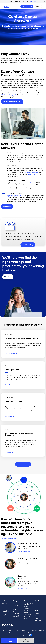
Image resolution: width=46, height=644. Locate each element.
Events (37, 606)
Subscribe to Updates (5, 612)
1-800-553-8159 (27, 6)
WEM (25, 619)
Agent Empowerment (24, 569)
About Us (15, 604)
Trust (20, 633)
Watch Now (33, 1)
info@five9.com (6, 615)
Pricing (26, 613)
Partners (37, 616)
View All (23, 464)
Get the (12, 353)
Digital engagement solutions (16, 196)
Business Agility (22, 589)
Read (9, 452)
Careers (37, 614)
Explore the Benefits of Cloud (12, 102)
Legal (4, 631)
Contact (8, 277)
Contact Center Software (28, 604)
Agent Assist (31, 174)
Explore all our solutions (8, 538)
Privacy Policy (21, 631)
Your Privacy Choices (23, 635)
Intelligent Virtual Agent (31, 172)
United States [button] (39, 631)
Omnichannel (28, 615)
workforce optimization (29, 183)
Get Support (5, 610)
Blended (26, 611)
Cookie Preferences (9, 635)
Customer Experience (24, 552)
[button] (44, 1)
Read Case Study (28, 245)
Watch (9, 385)
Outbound (27, 609)
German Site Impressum (16, 616)
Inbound (26, 607)
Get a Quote (5, 608)
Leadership (16, 606)
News (15, 608)
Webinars (37, 604)
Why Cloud (27, 617)
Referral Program (37, 618)
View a (7, 207)
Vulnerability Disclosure (10, 633)
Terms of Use (11, 631)
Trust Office (16, 614)
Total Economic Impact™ (9, 95)
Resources (16, 612)
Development (39, 620)
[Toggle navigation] (45, 7)
